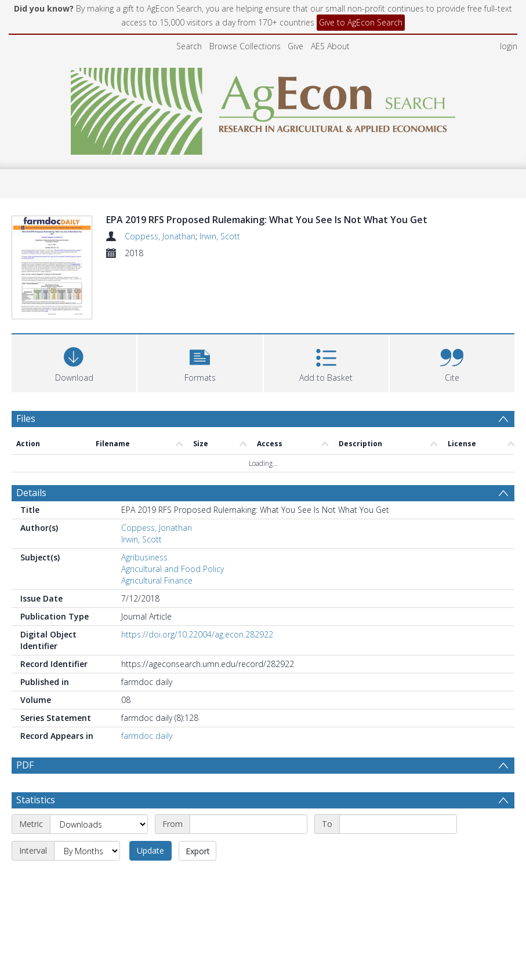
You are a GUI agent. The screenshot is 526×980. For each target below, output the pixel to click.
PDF (25, 765)
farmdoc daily (147, 736)
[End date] (398, 824)
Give (295, 46)
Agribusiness (144, 557)
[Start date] (249, 824)
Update (150, 850)
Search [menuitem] (189, 46)
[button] (200, 362)
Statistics (36, 800)
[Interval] (87, 851)
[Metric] (99, 824)
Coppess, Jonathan (160, 236)
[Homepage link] (263, 108)
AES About (330, 46)
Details (31, 493)
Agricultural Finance (157, 580)
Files (26, 418)
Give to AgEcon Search (361, 22)
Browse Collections (245, 46)
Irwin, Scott (220, 236)
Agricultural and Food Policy (173, 569)
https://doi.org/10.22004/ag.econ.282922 (197, 634)
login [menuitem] (509, 46)
